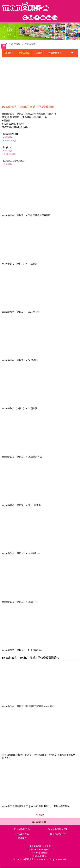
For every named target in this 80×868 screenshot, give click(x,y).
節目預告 (39, 53)
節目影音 (9, 53)
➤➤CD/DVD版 (9, 141)
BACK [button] (40, 815)
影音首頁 (16, 44)
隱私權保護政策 (22, 829)
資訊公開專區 (22, 834)
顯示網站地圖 (40, 822)
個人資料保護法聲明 (58, 829)
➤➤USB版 (7, 137)
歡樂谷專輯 (24, 53)
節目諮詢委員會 (58, 834)
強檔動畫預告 (55, 53)
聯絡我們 (22, 838)
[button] (72, 53)
